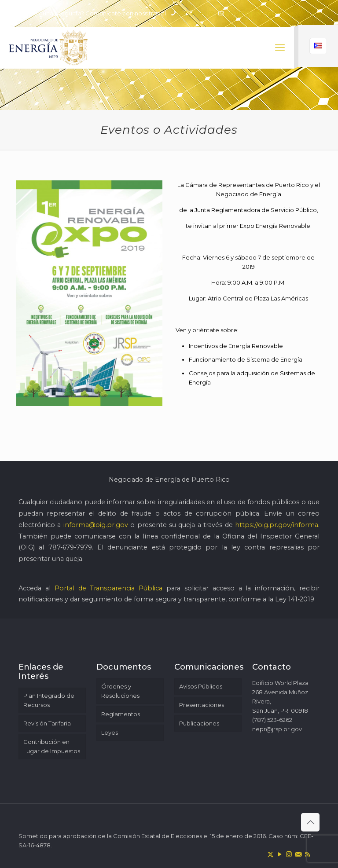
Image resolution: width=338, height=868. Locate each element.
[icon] (298, 854)
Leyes (110, 732)
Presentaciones (202, 705)
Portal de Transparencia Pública (109, 588)
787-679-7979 (70, 547)
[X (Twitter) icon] (270, 854)
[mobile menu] (280, 48)
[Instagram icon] (289, 854)
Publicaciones (199, 723)
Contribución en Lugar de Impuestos (52, 746)
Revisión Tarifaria (47, 723)
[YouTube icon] (280, 854)
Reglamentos (121, 714)
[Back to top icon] (310, 822)
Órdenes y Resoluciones (120, 691)
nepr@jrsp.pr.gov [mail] (250, 13)
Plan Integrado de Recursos (49, 700)
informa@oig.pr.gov (96, 525)
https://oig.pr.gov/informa (277, 525)
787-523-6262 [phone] (195, 13)
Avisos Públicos (201, 686)
